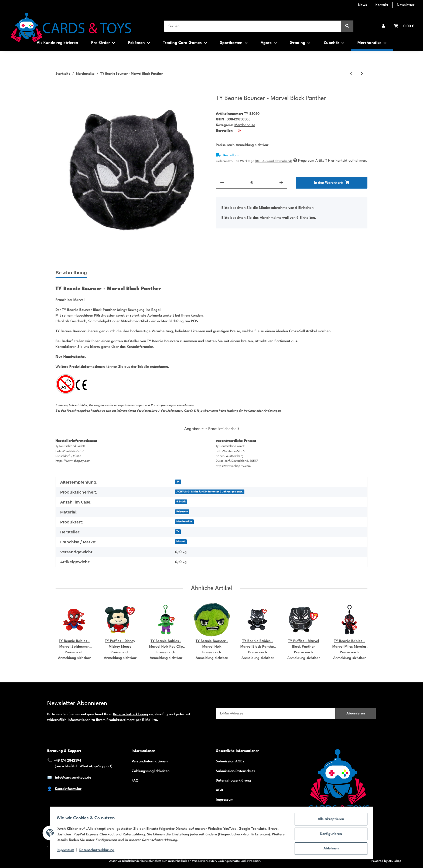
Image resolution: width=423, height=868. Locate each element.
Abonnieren (356, 714)
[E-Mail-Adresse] (276, 714)
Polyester (182, 512)
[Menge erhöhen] (281, 183)
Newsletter (406, 5)
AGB (219, 790)
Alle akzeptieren (329, 821)
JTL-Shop (395, 861)
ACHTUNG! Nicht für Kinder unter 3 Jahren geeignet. (210, 492)
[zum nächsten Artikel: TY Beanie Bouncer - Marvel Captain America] (362, 74)
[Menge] (252, 183)
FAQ (135, 781)
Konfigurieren (329, 835)
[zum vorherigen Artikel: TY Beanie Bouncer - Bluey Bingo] (351, 74)
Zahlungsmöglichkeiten (151, 771)
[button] (383, 26)
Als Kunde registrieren (57, 43)
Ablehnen (329, 849)
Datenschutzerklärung (131, 714)
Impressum (225, 800)
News (362, 5)
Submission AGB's (230, 761)
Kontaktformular (68, 789)
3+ (178, 482)
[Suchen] (253, 26)
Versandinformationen (150, 761)
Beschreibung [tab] (71, 273)
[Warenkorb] (404, 26)
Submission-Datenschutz (236, 771)
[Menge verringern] (222, 183)
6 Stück (181, 502)
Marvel (181, 542)
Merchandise (245, 125)
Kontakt (382, 5)
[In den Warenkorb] (60, 92)
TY (178, 532)
